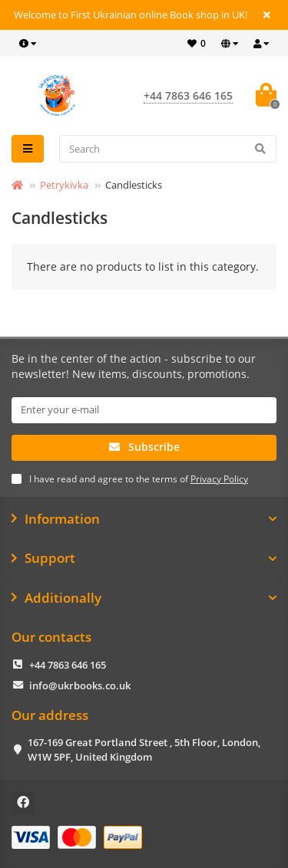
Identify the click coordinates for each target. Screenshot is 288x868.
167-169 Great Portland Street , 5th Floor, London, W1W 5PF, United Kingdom (144, 750)
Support (144, 558)
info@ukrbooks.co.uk (80, 686)
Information (144, 519)
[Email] (144, 410)
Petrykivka (64, 185)
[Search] (168, 149)
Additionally (144, 598)
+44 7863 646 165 (68, 665)
